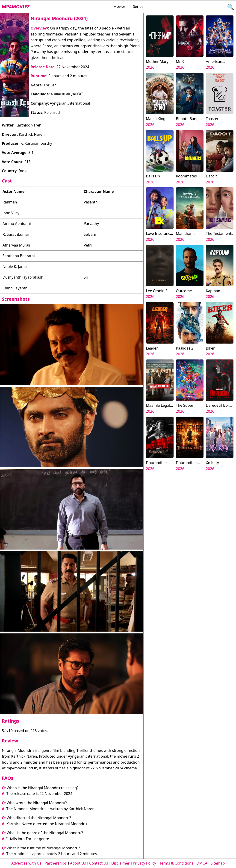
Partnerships (56, 863)
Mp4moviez (16, 7)
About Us (78, 863)
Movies (119, 6)
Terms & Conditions (176, 863)
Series (138, 6)
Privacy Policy (144, 863)
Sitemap (218, 863)
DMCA (202, 863)
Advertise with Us (26, 863)
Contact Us (99, 863)
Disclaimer (120, 863)
